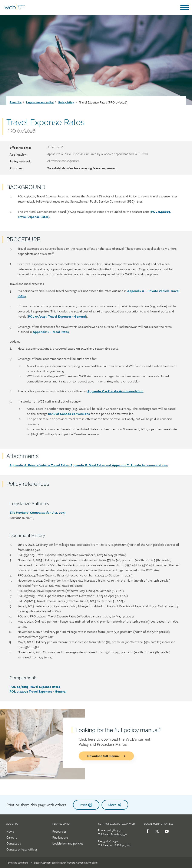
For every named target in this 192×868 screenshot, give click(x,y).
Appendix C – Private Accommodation (115, 391)
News (10, 831)
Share (115, 805)
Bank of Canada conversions (69, 414)
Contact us (14, 843)
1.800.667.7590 (118, 834)
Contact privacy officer (22, 849)
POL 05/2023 (19, 691)
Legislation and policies (68, 843)
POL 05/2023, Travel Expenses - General (57, 316)
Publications (60, 837)
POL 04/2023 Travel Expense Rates (35, 687)
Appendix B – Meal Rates (51, 332)
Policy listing (66, 102)
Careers (12, 837)
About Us (16, 102)
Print (86, 805)
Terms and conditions (17, 863)
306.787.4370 (115, 830)
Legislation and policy (40, 102)
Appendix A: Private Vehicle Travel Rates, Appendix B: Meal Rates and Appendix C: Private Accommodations (89, 465)
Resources (59, 831)
